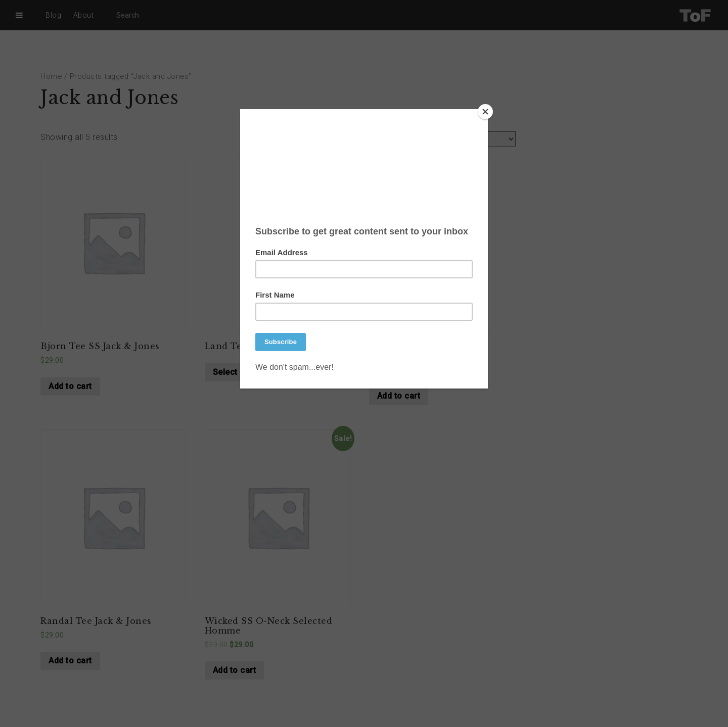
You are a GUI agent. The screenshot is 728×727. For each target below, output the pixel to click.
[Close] (485, 112)
